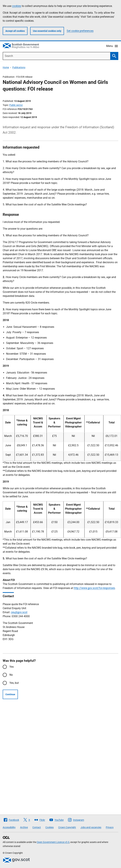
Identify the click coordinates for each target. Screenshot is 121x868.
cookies (17, 6)
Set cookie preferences (80, 31)
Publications (19, 67)
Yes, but (14, 683)
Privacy (110, 827)
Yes (12, 667)
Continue (10, 694)
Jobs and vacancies (91, 827)
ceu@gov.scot (19, 612)
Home (6, 67)
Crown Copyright (67, 827)
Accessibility (9, 827)
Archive (24, 827)
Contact (37, 827)
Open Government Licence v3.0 (53, 842)
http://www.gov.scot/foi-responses (94, 588)
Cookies (50, 827)
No (11, 675)
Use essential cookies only (47, 31)
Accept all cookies (15, 31)
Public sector (16, 105)
